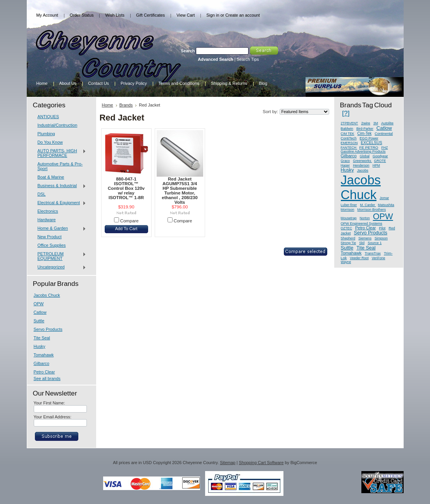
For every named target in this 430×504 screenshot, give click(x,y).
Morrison (348, 210)
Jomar (384, 198)
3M (376, 123)
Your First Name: (49, 403)
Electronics (48, 211)
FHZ (384, 148)
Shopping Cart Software (261, 463)
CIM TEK (348, 134)
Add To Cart (126, 229)
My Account (47, 15)
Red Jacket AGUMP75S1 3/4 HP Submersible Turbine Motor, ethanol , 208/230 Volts (180, 191)
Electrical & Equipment (60, 203)
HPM (376, 165)
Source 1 (375, 243)
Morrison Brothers (372, 210)
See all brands (47, 378)
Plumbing (46, 134)
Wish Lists (115, 15)
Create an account (243, 15)
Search (188, 51)
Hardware (47, 220)
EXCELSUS (371, 143)
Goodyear (380, 156)
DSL (42, 194)
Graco (345, 161)
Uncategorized (60, 267)
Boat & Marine (51, 177)
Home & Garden (60, 229)
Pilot (382, 228)
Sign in (213, 15)
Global (365, 156)
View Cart (186, 15)
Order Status (82, 15)
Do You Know (50, 142)
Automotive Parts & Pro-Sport (60, 166)
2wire (365, 123)
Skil (362, 243)
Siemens (365, 238)
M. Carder (368, 205)
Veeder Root (359, 258)
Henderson (361, 165)
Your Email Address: (53, 417)
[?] (346, 113)
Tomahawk (44, 355)
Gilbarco (42, 363)
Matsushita (386, 205)
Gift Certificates (150, 15)
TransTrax (373, 253)
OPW (39, 304)
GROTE (380, 161)
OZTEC (346, 228)
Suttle (39, 321)
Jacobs (363, 170)
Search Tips (248, 59)
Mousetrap (349, 218)
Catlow (40, 312)
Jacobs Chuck (47, 295)
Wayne (346, 262)
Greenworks (362, 161)
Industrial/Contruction (58, 125)
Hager (345, 165)
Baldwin (347, 129)
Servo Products (48, 329)
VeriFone (379, 258)
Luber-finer (349, 205)
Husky (40, 346)
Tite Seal (42, 338)
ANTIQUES (48, 117)
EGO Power (369, 138)
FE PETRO (369, 147)
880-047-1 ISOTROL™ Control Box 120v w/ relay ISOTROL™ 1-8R (126, 188)
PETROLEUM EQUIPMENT (60, 256)
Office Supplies (52, 245)
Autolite (387, 123)
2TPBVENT (350, 123)
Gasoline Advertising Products (363, 151)
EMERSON (349, 143)
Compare (130, 221)
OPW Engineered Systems (362, 224)
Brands (126, 105)
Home (108, 105)
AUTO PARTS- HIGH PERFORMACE (60, 153)
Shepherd (348, 238)
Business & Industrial (60, 186)
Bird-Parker (365, 129)
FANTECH (349, 148)
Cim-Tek (365, 133)
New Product (50, 237)
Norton (365, 218)
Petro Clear (44, 372)
